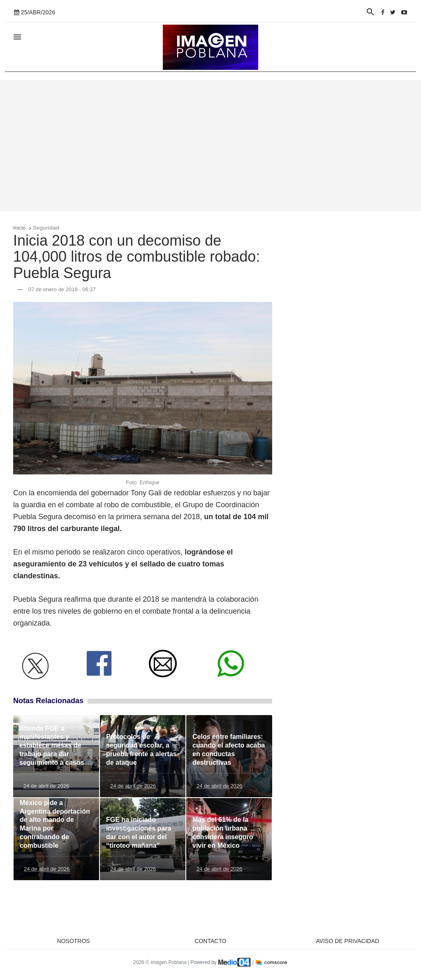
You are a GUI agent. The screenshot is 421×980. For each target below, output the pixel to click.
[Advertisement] (210, 146)
